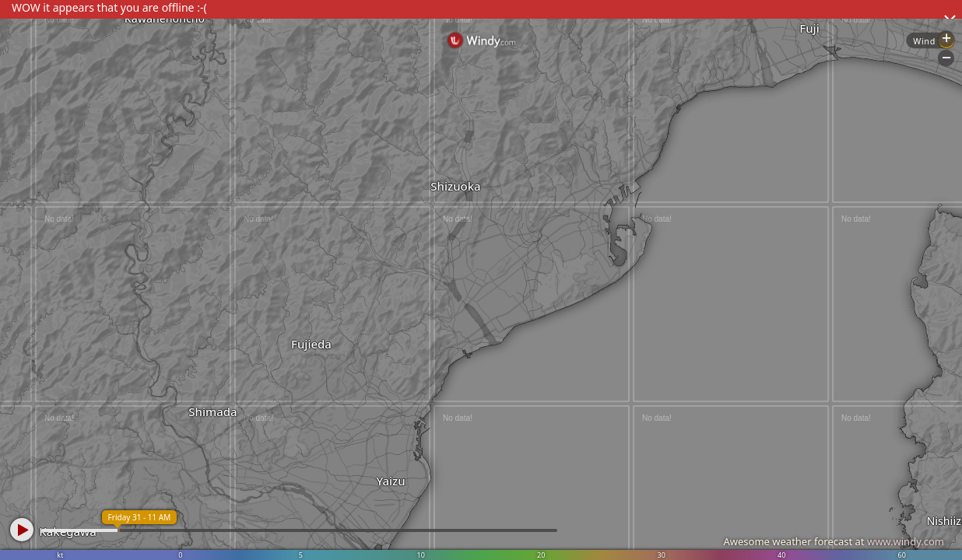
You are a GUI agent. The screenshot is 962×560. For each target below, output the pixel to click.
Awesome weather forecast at (834, 541)
